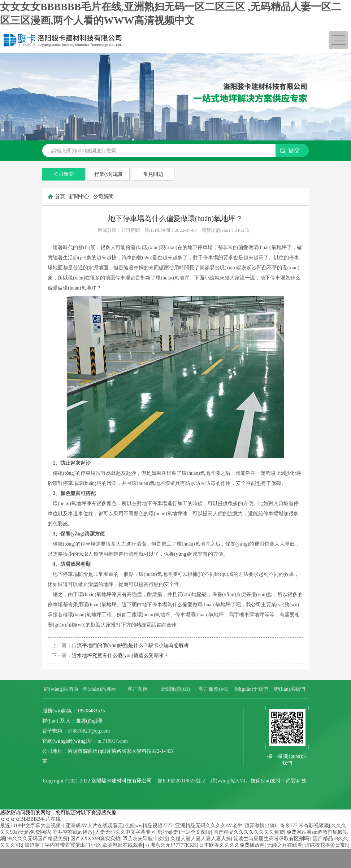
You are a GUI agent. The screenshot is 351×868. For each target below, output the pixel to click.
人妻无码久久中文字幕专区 (125, 832)
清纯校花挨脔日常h (326, 845)
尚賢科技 (296, 781)
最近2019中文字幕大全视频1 (32, 826)
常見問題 (153, 174)
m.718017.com (113, 741)
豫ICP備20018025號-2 (181, 781)
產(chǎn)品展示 (99, 689)
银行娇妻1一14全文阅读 (184, 832)
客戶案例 (138, 689)
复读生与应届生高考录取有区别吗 (272, 839)
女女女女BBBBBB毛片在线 (30, 819)
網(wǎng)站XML (229, 781)
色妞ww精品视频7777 (149, 826)
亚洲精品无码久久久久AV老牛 (209, 826)
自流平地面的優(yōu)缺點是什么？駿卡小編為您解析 (130, 645)
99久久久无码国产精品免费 (38, 839)
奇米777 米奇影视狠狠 (305, 826)
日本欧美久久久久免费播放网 (232, 845)
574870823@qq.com (89, 731)
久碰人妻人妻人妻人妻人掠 (201, 839)
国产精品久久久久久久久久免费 (249, 832)
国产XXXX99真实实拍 (95, 839)
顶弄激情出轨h (261, 826)
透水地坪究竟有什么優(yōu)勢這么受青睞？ (120, 656)
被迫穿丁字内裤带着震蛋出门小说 (62, 845)
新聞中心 (79, 197)
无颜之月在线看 (285, 845)
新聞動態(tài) (175, 689)
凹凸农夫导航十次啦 (145, 839)
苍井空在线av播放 (73, 832)
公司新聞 (64, 174)
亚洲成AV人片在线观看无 (94, 826)
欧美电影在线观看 (123, 845)
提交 (294, 150)
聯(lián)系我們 (290, 689)
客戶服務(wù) (213, 689)
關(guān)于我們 (252, 689)
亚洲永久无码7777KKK (171, 845)
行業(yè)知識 (109, 174)
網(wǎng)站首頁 (61, 689)
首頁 (60, 197)
